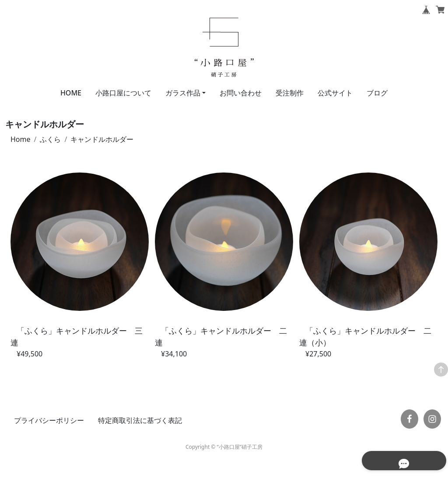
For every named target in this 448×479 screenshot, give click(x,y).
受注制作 (290, 93)
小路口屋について (123, 93)
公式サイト (335, 93)
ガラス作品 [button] (183, 93)
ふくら (50, 139)
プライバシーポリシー (49, 420)
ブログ (377, 93)
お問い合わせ (241, 93)
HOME (71, 93)
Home (21, 139)
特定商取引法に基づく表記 (140, 420)
